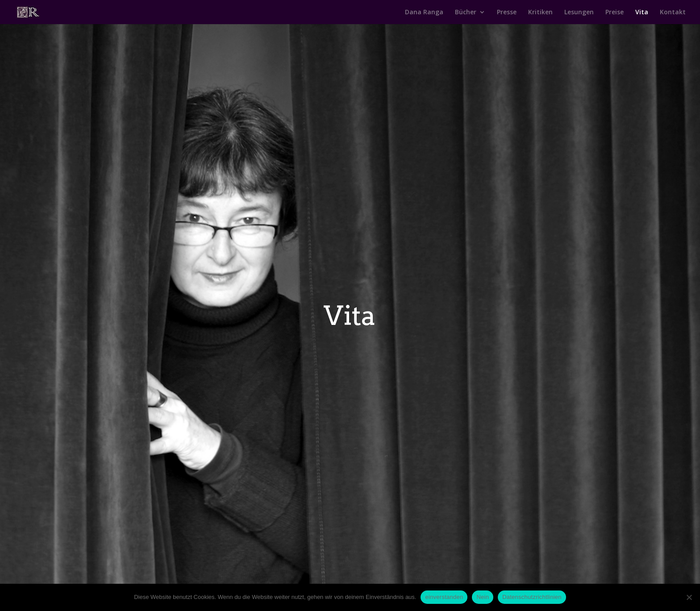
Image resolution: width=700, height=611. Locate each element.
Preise (615, 12)
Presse (507, 12)
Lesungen (579, 12)
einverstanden (444, 597)
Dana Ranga (424, 12)
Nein (483, 597)
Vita (642, 12)
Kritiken (540, 12)
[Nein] (689, 597)
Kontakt (673, 12)
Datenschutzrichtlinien (532, 597)
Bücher (466, 12)
